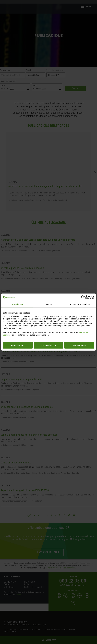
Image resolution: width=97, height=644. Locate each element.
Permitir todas (79, 345)
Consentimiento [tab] (17, 304)
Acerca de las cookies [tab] (80, 304)
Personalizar (49, 345)
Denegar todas (18, 345)
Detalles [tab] (48, 304)
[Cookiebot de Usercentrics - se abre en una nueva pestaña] (83, 297)
